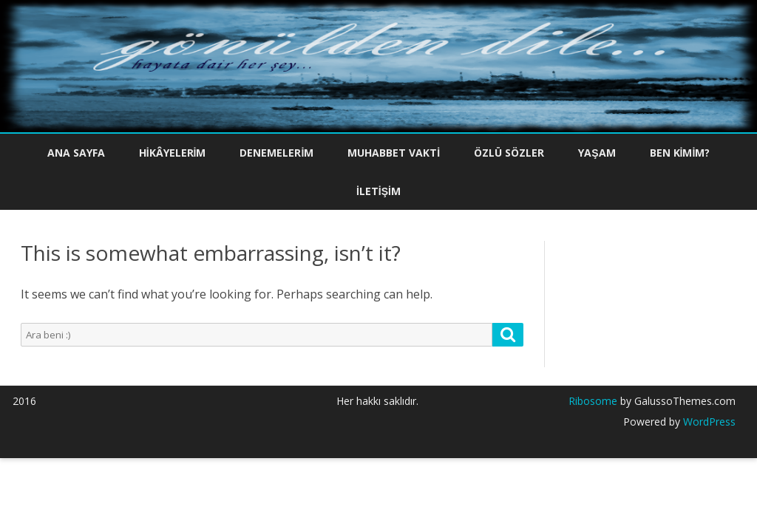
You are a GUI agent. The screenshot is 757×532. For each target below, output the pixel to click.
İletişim (378, 191)
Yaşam (597, 153)
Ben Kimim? (680, 153)
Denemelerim (276, 153)
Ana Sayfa (76, 153)
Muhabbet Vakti (394, 153)
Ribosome (593, 401)
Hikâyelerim (173, 153)
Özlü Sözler (509, 153)
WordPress (708, 422)
